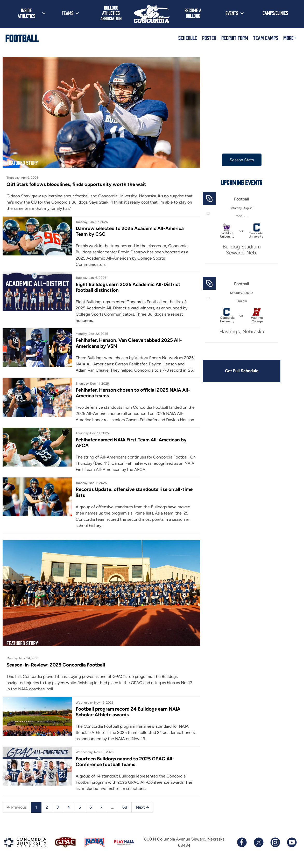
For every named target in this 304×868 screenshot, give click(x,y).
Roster (209, 38)
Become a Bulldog (193, 13)
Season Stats (238, 160)
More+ (290, 38)
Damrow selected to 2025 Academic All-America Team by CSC (128, 229)
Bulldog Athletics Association (111, 13)
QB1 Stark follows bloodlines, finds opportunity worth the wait (76, 182)
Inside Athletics (26, 13)
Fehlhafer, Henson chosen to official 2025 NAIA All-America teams (132, 391)
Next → (142, 810)
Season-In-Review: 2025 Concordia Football (56, 667)
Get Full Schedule (238, 371)
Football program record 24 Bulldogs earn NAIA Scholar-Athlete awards (127, 715)
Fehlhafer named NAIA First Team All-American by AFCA (130, 447)
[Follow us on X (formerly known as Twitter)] (258, 845)
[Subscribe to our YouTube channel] (292, 845)
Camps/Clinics (275, 13)
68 (125, 810)
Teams (68, 13)
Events (232, 13)
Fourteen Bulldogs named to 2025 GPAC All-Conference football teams (124, 764)
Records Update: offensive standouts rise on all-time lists (133, 497)
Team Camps (266, 38)
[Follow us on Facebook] (242, 845)
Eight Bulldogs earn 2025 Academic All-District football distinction (127, 285)
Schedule (188, 38)
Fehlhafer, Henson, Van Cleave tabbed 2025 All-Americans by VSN (128, 341)
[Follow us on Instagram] (275, 845)
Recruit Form (235, 38)
